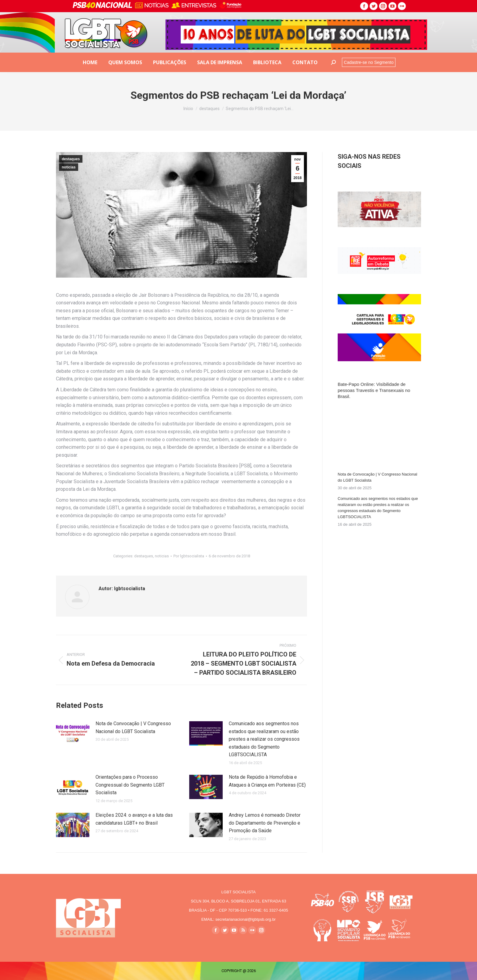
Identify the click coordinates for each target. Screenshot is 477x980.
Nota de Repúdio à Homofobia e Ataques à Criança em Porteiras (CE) (267, 781)
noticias (69, 167)
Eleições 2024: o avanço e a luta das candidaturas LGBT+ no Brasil (134, 819)
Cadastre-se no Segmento (369, 62)
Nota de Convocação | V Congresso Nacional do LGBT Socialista (133, 727)
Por (189, 556)
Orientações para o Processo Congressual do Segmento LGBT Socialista (130, 785)
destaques (71, 159)
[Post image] (73, 733)
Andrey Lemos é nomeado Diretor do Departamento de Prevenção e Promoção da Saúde (265, 823)
